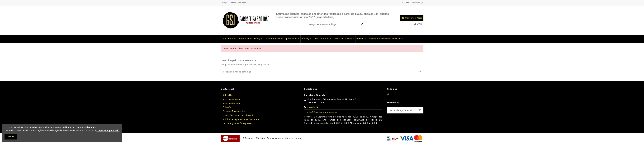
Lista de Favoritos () (413, 3)
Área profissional (231, 99)
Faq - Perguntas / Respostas (238, 123)
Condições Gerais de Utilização (238, 115)
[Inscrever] (420, 110)
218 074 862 (314, 107)
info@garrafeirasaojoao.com (322, 112)
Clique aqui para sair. (108, 130)
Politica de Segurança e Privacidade (241, 119)
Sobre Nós (228, 95)
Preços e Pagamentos (234, 111)
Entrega (224, 3)
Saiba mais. (90, 127)
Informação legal (238, 3)
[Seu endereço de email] (402, 110)
